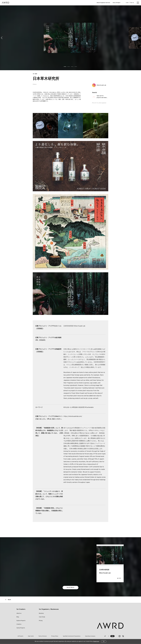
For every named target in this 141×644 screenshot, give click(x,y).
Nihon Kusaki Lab (102, 85)
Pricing (41, 621)
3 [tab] (72, 67)
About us (19, 614)
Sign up (132, 3)
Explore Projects (21, 621)
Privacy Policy (47, 637)
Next (140, 38)
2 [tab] (69, 67)
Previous (1, 38)
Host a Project (117, 3)
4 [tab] (76, 67)
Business (41, 614)
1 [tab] (65, 67)
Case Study (42, 618)
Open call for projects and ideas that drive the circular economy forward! (103, 97)
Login (127, 3)
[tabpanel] (70, 38)
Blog (18, 618)
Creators (19, 625)
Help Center (28, 637)
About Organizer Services (103, 3)
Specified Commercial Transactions (62, 637)
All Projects (19, 637)
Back (9, 600)
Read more (96, 641)
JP (105, 637)
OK (104, 642)
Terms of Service (37, 637)
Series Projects (21, 629)
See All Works (71, 588)
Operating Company (79, 637)
